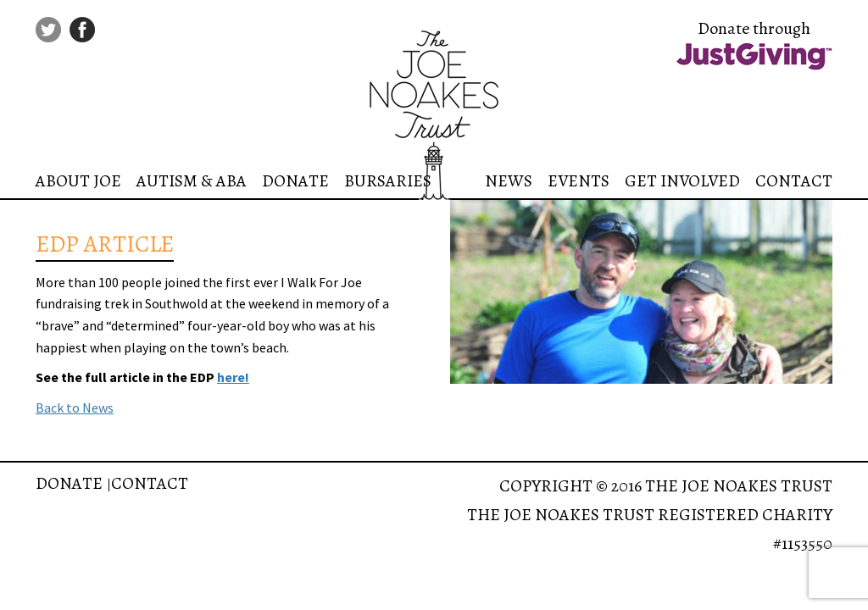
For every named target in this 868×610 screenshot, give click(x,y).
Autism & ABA (192, 181)
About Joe (78, 181)
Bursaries (388, 181)
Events (579, 181)
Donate (295, 181)
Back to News (75, 408)
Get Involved (682, 181)
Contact (794, 181)
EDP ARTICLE (105, 244)
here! (233, 377)
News (509, 181)
